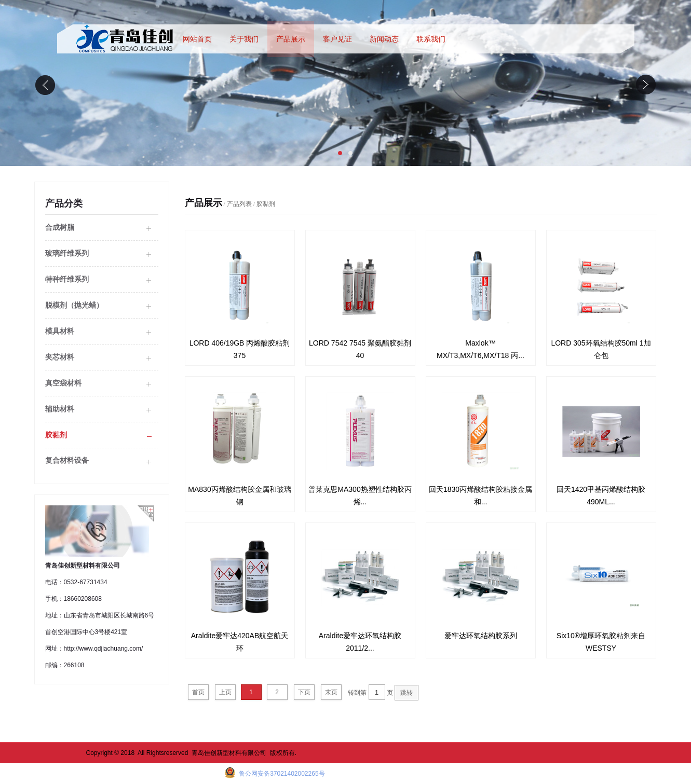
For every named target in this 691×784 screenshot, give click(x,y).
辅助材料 (60, 409)
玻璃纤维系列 (67, 253)
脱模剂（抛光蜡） (74, 305)
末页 (331, 692)
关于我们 (244, 39)
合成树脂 (60, 227)
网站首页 (197, 39)
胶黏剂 (56, 435)
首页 (198, 692)
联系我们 (431, 39)
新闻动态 (384, 39)
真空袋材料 (63, 383)
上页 (225, 692)
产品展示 (291, 39)
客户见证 (337, 39)
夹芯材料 (60, 357)
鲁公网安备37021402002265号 (281, 774)
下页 (304, 692)
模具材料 (60, 331)
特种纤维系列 (67, 279)
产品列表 (239, 204)
